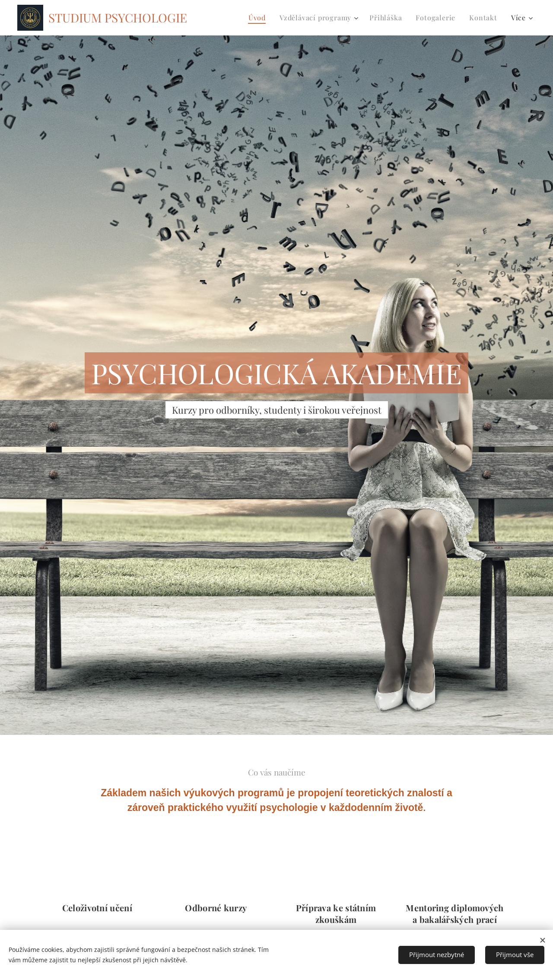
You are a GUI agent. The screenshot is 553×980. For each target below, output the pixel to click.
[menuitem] (259, 18)
